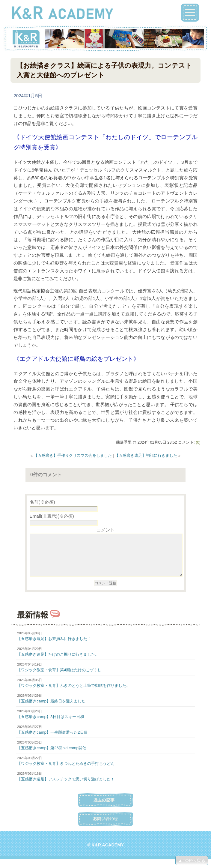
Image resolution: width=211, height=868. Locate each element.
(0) (198, 442)
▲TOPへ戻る (192, 860)
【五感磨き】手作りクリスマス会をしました (73, 455)
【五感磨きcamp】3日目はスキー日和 (50, 726)
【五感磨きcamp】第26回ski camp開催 (52, 757)
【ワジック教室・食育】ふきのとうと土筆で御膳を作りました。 (74, 694)
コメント (106, 530)
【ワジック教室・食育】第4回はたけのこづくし (59, 679)
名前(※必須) (42, 502)
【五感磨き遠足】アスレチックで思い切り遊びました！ (66, 788)
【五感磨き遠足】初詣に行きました (146, 455)
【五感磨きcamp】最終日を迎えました (51, 710)
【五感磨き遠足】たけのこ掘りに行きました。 (58, 663)
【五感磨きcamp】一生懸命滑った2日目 (52, 741)
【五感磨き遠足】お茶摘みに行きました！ (54, 648)
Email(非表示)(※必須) (52, 516)
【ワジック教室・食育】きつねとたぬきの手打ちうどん (66, 772)
